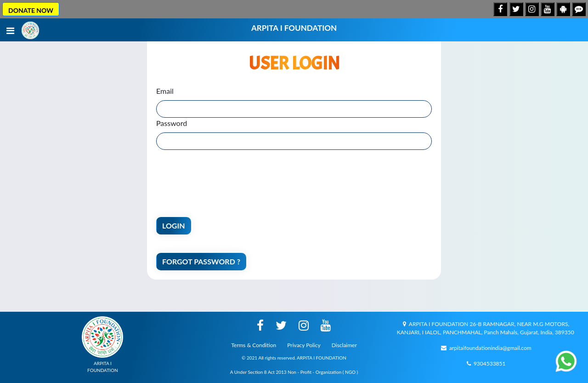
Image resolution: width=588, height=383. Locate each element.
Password (172, 123)
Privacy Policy (304, 345)
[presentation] (226, 177)
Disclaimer (344, 345)
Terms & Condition (254, 345)
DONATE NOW (31, 10)
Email (165, 91)
